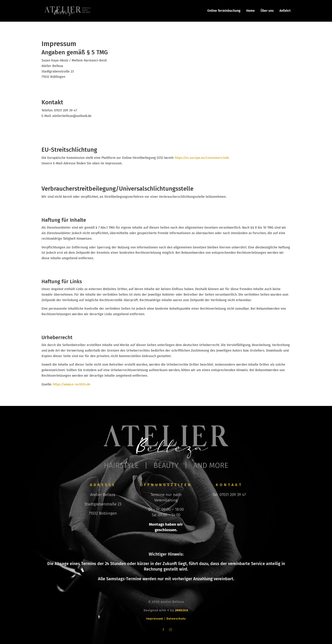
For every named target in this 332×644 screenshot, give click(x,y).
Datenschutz (176, 619)
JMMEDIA (182, 610)
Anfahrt (285, 11)
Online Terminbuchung (224, 11)
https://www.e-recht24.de (72, 384)
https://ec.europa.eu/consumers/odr (202, 158)
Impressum (155, 619)
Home (250, 11)
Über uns (267, 11)
